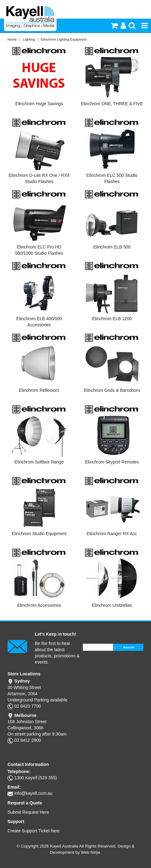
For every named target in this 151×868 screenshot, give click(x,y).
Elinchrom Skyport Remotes (112, 462)
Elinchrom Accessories (39, 605)
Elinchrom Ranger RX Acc (112, 534)
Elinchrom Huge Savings (39, 104)
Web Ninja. (91, 852)
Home (12, 39)
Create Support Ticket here (33, 831)
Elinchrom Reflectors (39, 390)
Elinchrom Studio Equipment (39, 534)
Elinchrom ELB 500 (112, 247)
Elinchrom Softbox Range (39, 462)
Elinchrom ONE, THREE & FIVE (112, 104)
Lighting (29, 39)
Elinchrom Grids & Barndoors (112, 390)
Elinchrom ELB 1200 (112, 319)
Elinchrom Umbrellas (112, 605)
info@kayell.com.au (33, 793)
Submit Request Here (28, 812)
